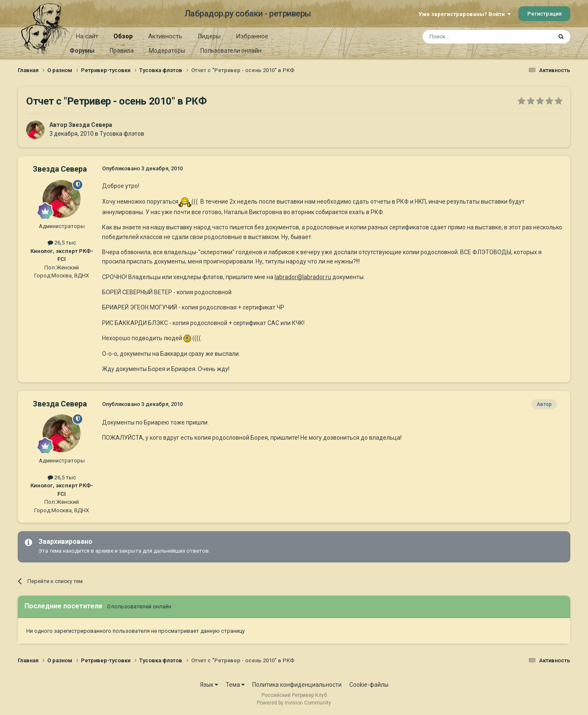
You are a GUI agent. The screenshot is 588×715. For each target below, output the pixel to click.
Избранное (252, 36)
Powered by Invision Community (294, 703)
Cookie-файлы (369, 685)
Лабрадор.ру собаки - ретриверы (248, 13)
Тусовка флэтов (122, 134)
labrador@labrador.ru (303, 277)
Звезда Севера (90, 125)
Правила (122, 51)
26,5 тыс (62, 243)
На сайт (87, 36)
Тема (235, 685)
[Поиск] (468, 37)
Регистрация (544, 14)
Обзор (123, 39)
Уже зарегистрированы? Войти (465, 14)
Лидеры (209, 36)
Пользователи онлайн (231, 51)
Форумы (82, 51)
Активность (165, 36)
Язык (209, 685)
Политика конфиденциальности (297, 685)
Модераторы (167, 51)
